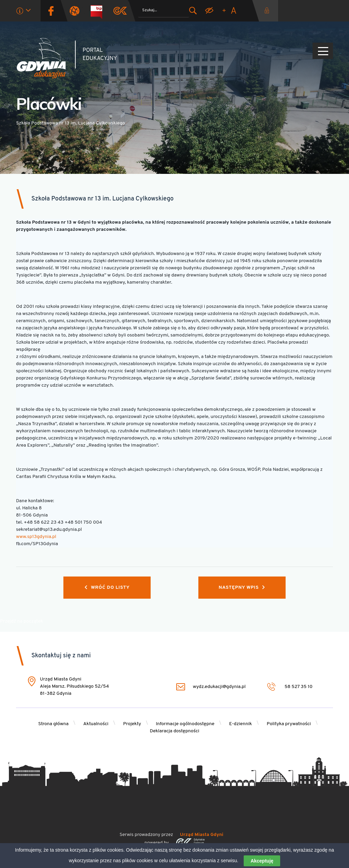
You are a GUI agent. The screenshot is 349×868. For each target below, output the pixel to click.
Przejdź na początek (21, 621)
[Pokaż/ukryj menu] (323, 51)
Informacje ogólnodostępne (185, 724)
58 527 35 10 (290, 687)
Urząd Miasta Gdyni (202, 835)
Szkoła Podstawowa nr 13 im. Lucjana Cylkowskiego (102, 199)
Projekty (132, 724)
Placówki (49, 104)
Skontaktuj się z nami (61, 656)
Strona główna (53, 724)
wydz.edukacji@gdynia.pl (210, 687)
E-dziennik (240, 724)
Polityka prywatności (289, 724)
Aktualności (96, 724)
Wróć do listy (107, 588)
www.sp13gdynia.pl (36, 537)
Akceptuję (262, 862)
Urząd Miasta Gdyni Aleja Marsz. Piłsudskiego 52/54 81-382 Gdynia (74, 686)
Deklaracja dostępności (174, 731)
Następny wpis (242, 588)
